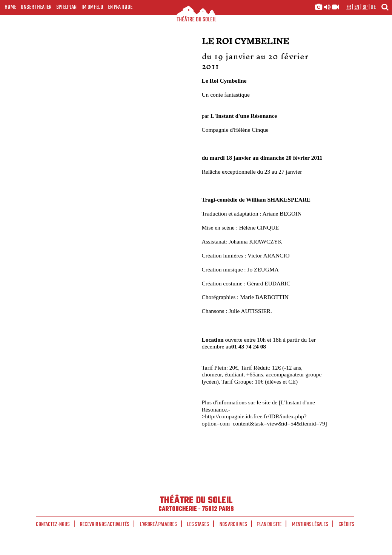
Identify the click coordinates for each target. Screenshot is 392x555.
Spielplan (67, 7)
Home (10, 7)
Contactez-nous (53, 524)
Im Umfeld (92, 7)
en (357, 7)
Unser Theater (36, 7)
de (373, 7)
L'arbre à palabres (158, 524)
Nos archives (233, 524)
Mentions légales (310, 524)
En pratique (120, 7)
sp (365, 7)
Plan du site (269, 524)
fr (349, 7)
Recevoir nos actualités (105, 524)
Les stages (198, 524)
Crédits (346, 524)
